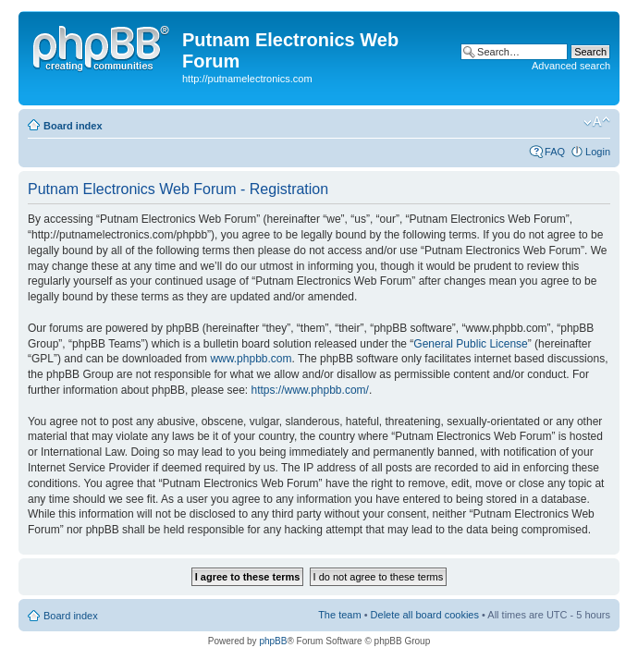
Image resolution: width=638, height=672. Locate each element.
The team (339, 615)
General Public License (470, 344)
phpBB (273, 641)
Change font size (597, 122)
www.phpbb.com (251, 359)
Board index (73, 126)
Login (598, 152)
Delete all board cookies (425, 615)
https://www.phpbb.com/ (309, 390)
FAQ (555, 152)
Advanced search (571, 66)
